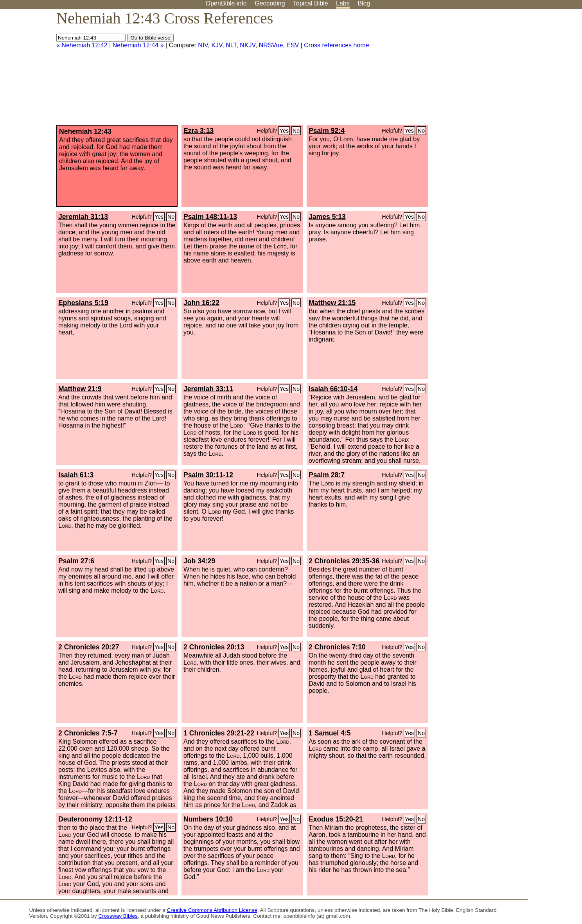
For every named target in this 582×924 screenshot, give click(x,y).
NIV (203, 45)
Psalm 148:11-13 (210, 217)
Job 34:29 (199, 561)
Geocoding (270, 3)
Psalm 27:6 (76, 561)
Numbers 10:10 (208, 819)
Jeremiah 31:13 (83, 217)
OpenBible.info (226, 3)
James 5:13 (327, 217)
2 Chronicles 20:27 (89, 647)
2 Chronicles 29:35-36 (344, 561)
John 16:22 (201, 303)
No (296, 131)
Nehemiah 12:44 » (138, 45)
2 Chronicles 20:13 (214, 647)
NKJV (247, 45)
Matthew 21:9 (80, 389)
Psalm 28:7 (327, 475)
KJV (217, 45)
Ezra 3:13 (198, 131)
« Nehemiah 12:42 (82, 45)
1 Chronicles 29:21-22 (219, 733)
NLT (231, 45)
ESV (293, 45)
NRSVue (271, 45)
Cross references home (336, 45)
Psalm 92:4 (327, 131)
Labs (343, 3)
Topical (311, 3)
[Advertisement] (503, 70)
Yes (284, 131)
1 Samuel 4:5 (330, 733)
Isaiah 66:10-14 (333, 389)
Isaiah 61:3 (76, 475)
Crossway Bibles (118, 916)
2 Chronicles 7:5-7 (88, 733)
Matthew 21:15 (332, 303)
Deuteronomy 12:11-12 (95, 819)
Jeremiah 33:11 (208, 389)
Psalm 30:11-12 (208, 475)
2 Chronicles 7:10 (337, 647)
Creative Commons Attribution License (212, 910)
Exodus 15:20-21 (336, 819)
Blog (364, 3)
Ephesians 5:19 (83, 303)
